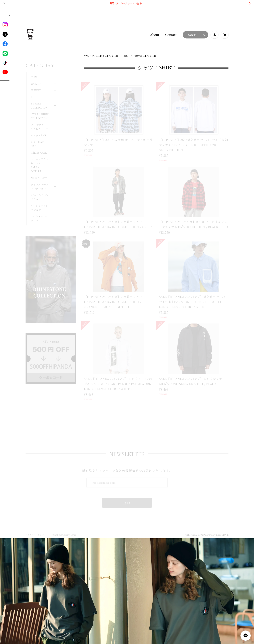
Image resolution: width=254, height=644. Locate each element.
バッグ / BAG (38, 127)
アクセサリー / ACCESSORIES (40, 119)
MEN (34, 69)
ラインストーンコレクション (40, 178)
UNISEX (36, 82)
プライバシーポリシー (36, 530)
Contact (171, 35)
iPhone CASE (39, 144)
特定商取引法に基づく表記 (64, 530)
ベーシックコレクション (40, 200)
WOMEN (36, 76)
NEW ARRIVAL (40, 170)
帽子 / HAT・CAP (38, 136)
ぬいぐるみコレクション (40, 189)
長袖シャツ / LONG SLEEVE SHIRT (140, 56)
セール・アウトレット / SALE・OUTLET (40, 157)
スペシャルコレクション (40, 210)
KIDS (34, 89)
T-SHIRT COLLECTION (39, 97)
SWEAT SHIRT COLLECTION (40, 108)
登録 (127, 498)
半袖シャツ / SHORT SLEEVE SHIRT (101, 56)
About (155, 35)
